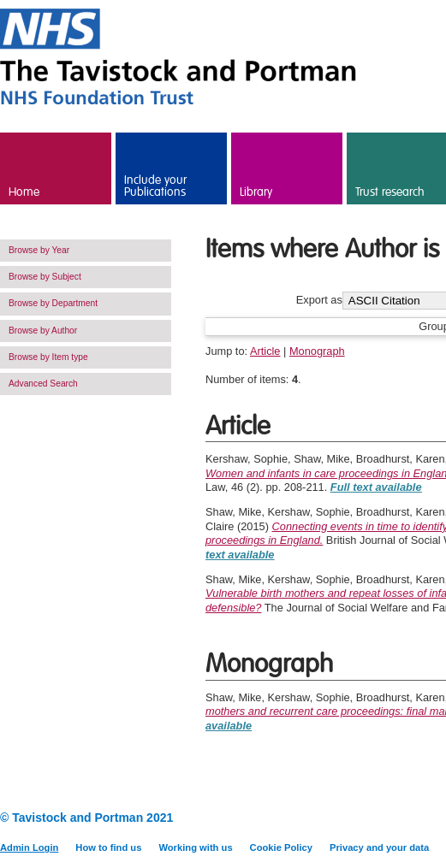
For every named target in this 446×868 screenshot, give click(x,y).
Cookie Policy (281, 847)
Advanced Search (43, 384)
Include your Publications (155, 186)
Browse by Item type (48, 357)
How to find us (108, 847)
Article (265, 351)
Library (256, 192)
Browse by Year (39, 250)
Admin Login (29, 847)
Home (24, 192)
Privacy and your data (379, 847)
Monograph (317, 351)
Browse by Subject (45, 277)
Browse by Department (53, 303)
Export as (319, 301)
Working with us (195, 847)
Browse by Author (43, 331)
